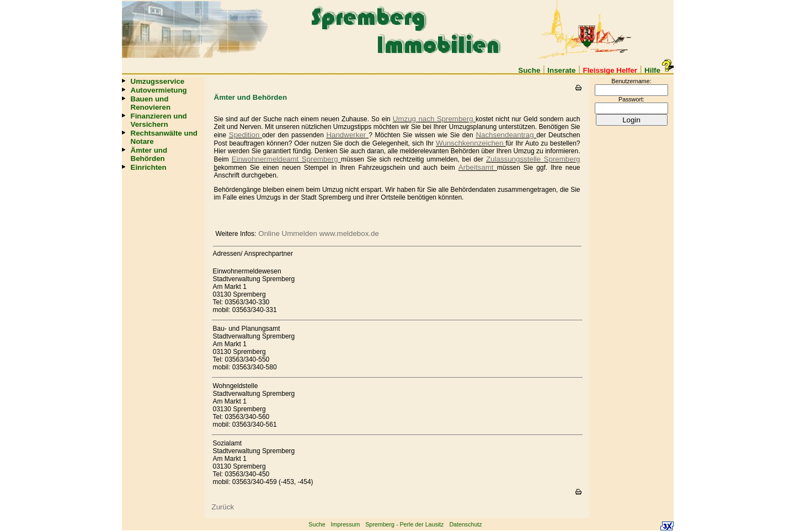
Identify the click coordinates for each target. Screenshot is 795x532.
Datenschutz (465, 524)
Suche (529, 70)
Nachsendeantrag (505, 135)
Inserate (561, 70)
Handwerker (347, 135)
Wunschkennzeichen (470, 143)
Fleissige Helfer (610, 70)
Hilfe (657, 70)
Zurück (223, 507)
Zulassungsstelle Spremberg (533, 159)
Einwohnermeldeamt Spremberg (286, 159)
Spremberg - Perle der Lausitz (404, 524)
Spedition (244, 135)
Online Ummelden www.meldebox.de (319, 233)
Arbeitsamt (478, 167)
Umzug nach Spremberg (434, 119)
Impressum (346, 524)
